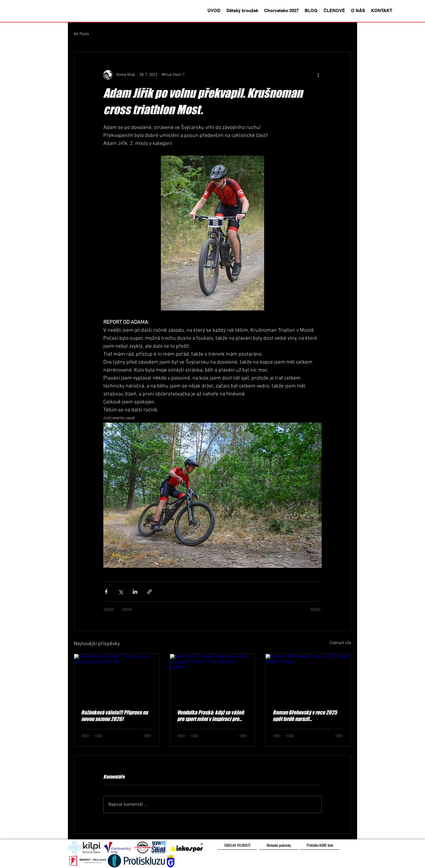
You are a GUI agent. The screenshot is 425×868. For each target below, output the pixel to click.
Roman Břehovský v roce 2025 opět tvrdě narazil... (305, 716)
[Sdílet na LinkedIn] (135, 592)
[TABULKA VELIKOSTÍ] (237, 845)
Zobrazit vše (340, 643)
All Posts (81, 34)
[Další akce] (318, 75)
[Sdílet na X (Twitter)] (121, 592)
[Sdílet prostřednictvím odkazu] (149, 592)
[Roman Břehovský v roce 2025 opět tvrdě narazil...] (308, 678)
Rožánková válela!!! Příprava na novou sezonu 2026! (115, 716)
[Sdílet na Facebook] (106, 592)
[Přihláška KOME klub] (320, 845)
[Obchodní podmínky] (279, 845)
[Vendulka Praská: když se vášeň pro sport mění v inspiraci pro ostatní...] (213, 678)
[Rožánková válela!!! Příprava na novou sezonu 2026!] (117, 678)
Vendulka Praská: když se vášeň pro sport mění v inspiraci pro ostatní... (210, 716)
